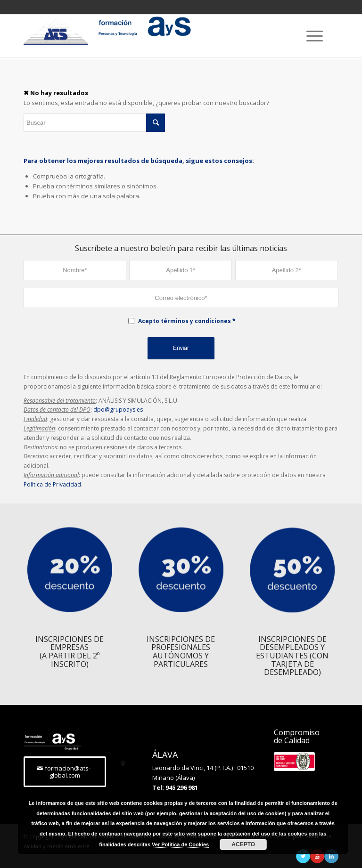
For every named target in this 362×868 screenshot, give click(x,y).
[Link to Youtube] (317, 856)
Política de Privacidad (52, 484)
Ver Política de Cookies (180, 844)
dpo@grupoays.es (118, 410)
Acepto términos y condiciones (185, 321)
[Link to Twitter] (303, 856)
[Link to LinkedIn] (331, 856)
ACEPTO (243, 844)
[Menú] (310, 36)
